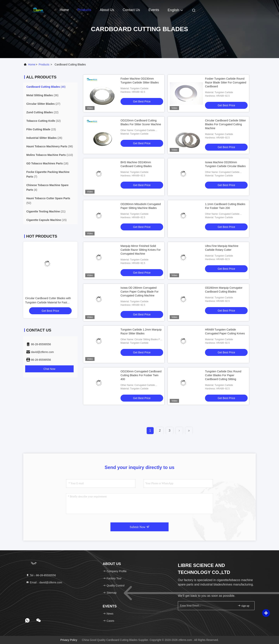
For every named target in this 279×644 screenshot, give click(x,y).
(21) (46, 211)
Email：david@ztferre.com (44, 582)
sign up (243, 606)
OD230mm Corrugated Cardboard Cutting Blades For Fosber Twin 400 (141, 375)
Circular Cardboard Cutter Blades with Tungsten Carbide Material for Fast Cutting (48, 302)
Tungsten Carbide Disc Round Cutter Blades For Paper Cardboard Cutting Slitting (223, 375)
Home (64, 10)
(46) (46, 87)
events (154, 10)
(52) (48, 201)
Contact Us (131, 10)
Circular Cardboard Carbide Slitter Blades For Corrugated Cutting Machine (225, 124)
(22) (42, 112)
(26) (44, 138)
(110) (50, 155)
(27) (43, 104)
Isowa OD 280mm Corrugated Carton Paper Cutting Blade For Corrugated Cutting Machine (139, 292)
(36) (42, 95)
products (44, 64)
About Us (107, 10)
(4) (47, 187)
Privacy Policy (69, 640)
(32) (43, 121)
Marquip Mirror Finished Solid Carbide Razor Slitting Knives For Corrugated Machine (141, 250)
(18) (47, 163)
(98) (50, 146)
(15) (41, 129)
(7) (48, 174)
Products (84, 10)
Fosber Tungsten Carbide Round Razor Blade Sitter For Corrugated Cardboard (226, 82)
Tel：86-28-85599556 (41, 575)
